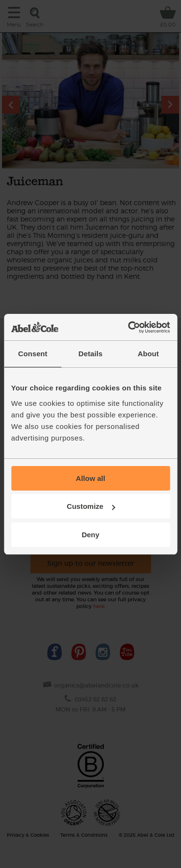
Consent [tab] (33, 354)
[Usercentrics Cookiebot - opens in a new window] (129, 327)
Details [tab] (91, 354)
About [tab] (148, 354)
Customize (91, 506)
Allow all (90, 478)
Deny (90, 535)
